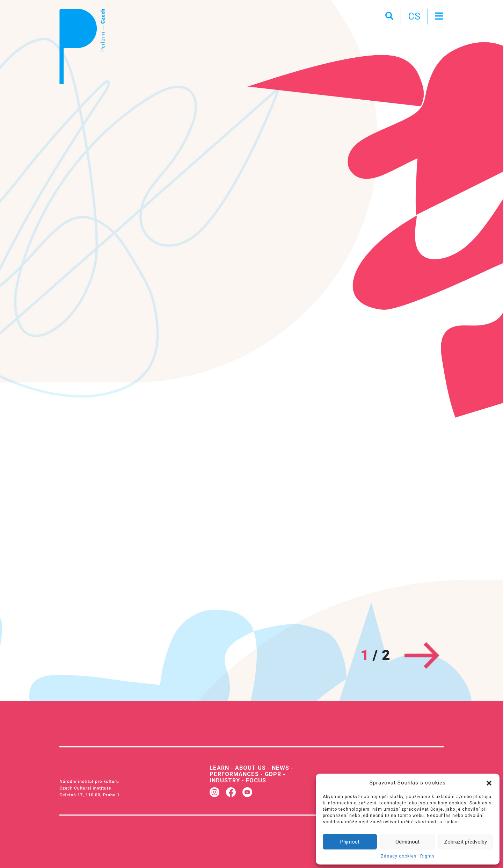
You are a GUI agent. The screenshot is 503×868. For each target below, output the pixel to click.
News (280, 768)
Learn (219, 768)
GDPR (273, 774)
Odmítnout (407, 842)
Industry (225, 780)
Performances (234, 774)
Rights (428, 856)
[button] (489, 783)
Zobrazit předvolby (465, 842)
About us (250, 768)
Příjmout (350, 842)
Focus (256, 780)
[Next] (422, 655)
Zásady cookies (399, 856)
